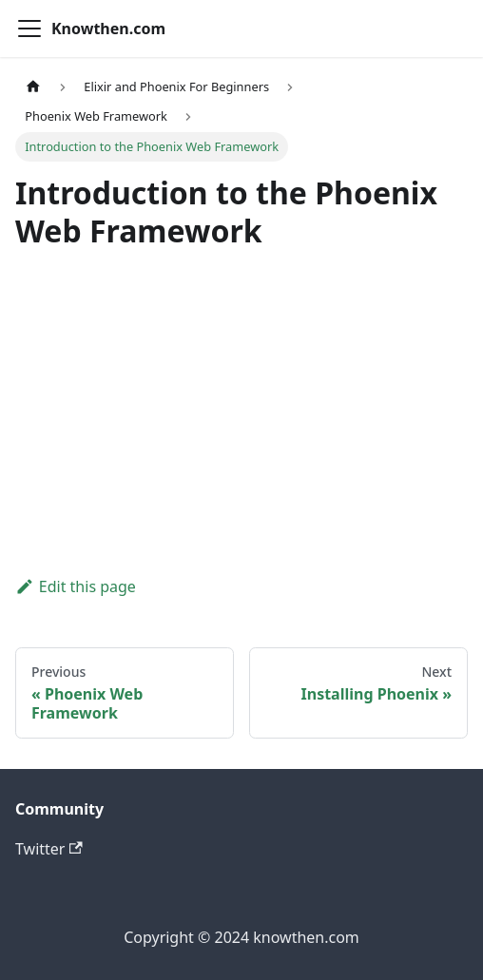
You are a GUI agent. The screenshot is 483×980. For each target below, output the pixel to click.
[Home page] (33, 87)
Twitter (49, 849)
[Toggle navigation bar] (29, 29)
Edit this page (76, 586)
